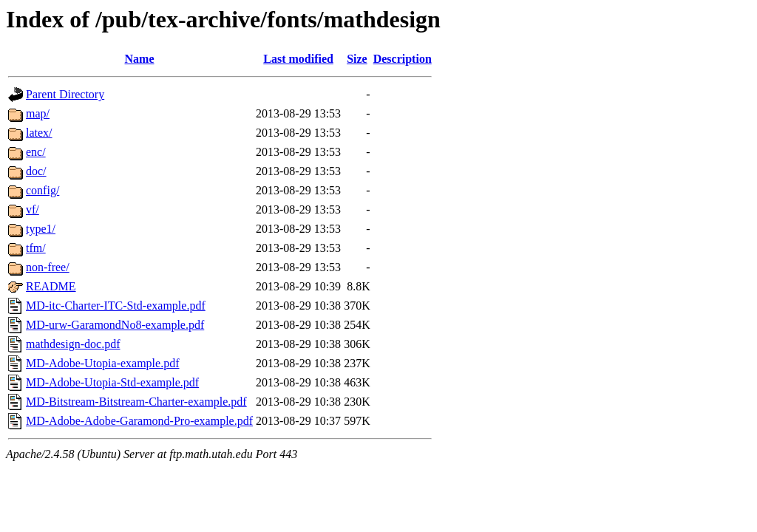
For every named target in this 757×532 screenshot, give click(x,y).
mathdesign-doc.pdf (73, 344)
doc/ (36, 171)
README (51, 286)
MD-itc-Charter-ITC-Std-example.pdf (116, 306)
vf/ (33, 209)
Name (140, 59)
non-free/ (48, 267)
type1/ (41, 229)
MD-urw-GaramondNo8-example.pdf (115, 325)
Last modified (298, 59)
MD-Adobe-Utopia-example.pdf (103, 363)
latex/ (39, 133)
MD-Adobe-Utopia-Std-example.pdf (112, 382)
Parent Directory (65, 94)
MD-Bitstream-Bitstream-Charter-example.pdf (136, 402)
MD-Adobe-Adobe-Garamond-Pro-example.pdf (139, 421)
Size (357, 59)
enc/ (36, 152)
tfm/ (36, 248)
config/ (43, 190)
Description (403, 59)
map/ (38, 113)
